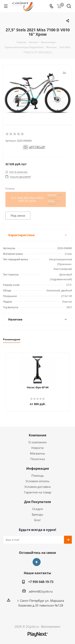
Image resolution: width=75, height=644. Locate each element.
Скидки (38, 509)
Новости (38, 448)
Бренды (37, 514)
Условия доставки (38, 487)
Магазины (37, 453)
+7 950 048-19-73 (41, 582)
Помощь (38, 475)
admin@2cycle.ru (41, 591)
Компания (37, 435)
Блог (37, 520)
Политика (38, 459)
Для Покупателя (37, 502)
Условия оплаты (37, 481)
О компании (37, 442)
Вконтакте (37, 562)
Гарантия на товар (38, 492)
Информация (37, 468)
